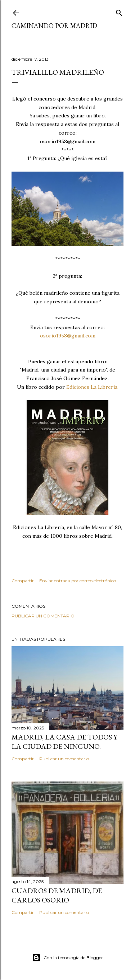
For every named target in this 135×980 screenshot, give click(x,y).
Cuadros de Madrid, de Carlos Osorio (57, 895)
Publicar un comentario (43, 616)
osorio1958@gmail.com (68, 336)
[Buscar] (119, 11)
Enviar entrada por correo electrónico (78, 581)
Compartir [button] (23, 581)
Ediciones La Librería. (92, 387)
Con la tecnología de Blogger (67, 958)
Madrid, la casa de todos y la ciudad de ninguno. (64, 742)
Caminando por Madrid (54, 26)
